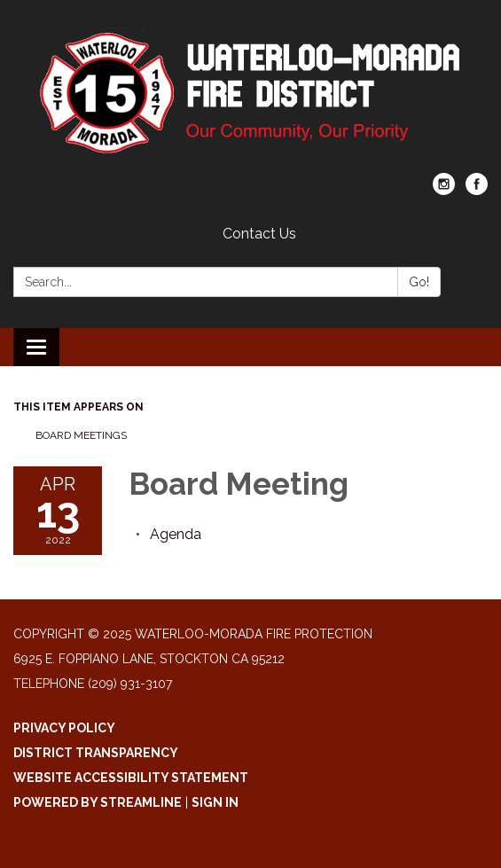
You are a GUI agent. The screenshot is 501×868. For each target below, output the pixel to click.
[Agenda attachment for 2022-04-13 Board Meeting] (176, 534)
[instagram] (444, 190)
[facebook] (477, 190)
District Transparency (96, 753)
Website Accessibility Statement (131, 778)
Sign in (215, 802)
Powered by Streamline (98, 802)
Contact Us (259, 234)
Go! (419, 282)
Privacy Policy (64, 728)
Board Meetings (81, 435)
